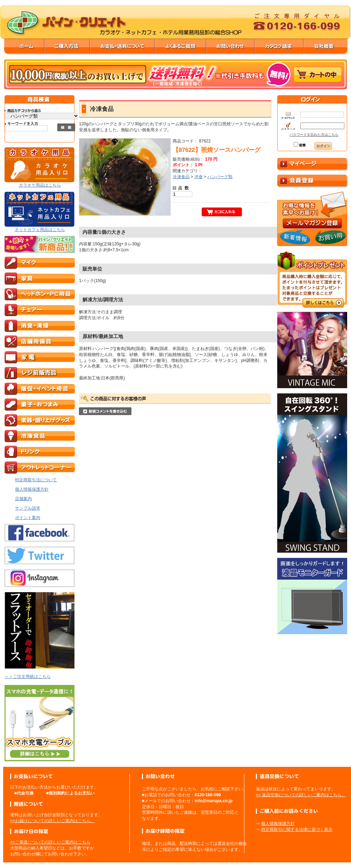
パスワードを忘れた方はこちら (314, 135)
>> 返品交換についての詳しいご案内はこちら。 (301, 795)
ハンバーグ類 (220, 177)
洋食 (199, 177)
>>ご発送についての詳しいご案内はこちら (50, 842)
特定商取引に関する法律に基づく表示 (297, 829)
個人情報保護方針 (278, 824)
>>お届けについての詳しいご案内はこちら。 (52, 821)
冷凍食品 (181, 177)
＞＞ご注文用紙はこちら (28, 677)
